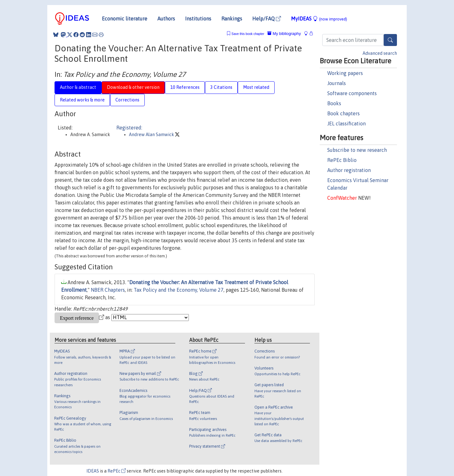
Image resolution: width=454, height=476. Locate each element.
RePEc (117, 471)
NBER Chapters (108, 290)
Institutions (198, 19)
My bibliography (284, 34)
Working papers (345, 73)
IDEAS (93, 471)
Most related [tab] (256, 87)
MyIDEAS (319, 19)
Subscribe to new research (357, 150)
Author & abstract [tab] (78, 87)
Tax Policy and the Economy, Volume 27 (179, 290)
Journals (337, 83)
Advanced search (380, 53)
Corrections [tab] (127, 100)
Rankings (232, 19)
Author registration (349, 170)
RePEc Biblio (342, 160)
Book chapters (343, 113)
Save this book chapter (248, 34)
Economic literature (125, 19)
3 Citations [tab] (221, 87)
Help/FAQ (267, 19)
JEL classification (346, 123)
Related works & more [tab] (82, 100)
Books (334, 103)
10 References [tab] (185, 87)
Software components (352, 93)
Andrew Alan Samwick (152, 135)
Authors (166, 19)
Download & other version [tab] (133, 87)
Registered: (129, 128)
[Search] (390, 40)
